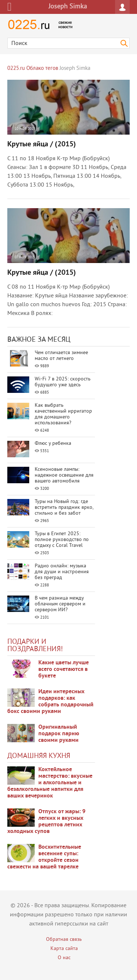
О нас (64, 958)
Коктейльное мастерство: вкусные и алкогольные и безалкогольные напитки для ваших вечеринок (50, 783)
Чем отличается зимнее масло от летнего (61, 356)
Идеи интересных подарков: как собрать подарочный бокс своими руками (50, 702)
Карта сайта (64, 949)
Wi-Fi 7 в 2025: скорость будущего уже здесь (63, 382)
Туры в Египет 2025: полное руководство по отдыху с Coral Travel (62, 540)
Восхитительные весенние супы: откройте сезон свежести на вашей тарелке (44, 857)
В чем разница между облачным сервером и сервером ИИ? (60, 604)
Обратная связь (64, 940)
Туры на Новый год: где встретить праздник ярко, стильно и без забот (64, 508)
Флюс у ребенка (53, 444)
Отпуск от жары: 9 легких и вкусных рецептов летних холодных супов (46, 822)
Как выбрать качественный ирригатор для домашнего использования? (63, 414)
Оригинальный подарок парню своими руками (59, 734)
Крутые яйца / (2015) (42, 144)
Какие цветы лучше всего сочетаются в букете (64, 669)
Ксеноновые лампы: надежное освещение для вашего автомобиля (64, 475)
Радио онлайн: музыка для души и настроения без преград (62, 572)
